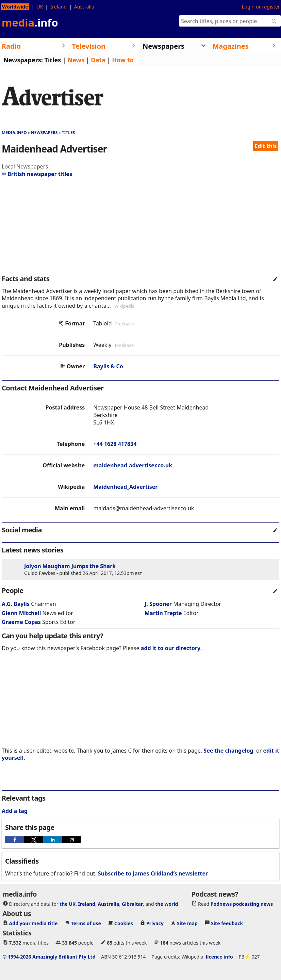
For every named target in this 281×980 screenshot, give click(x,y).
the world (167, 904)
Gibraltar (132, 904)
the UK (68, 904)
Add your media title (34, 923)
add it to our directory (171, 648)
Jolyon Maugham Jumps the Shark (70, 566)
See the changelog (228, 751)
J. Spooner (158, 604)
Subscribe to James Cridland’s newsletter (153, 873)
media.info (14, 133)
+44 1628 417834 (115, 444)
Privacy (155, 923)
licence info (219, 956)
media (30, 22)
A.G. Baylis (16, 604)
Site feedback (227, 923)
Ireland (59, 7)
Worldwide (15, 7)
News (76, 60)
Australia (84, 7)
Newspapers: (23, 60)
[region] (140, 227)
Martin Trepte (163, 613)
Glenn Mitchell (21, 613)
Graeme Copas (21, 622)
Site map (187, 923)
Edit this (266, 146)
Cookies (124, 923)
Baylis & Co (108, 366)
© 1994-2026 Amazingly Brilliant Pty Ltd (49, 956)
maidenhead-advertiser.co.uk (133, 465)
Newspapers (44, 133)
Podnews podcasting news (242, 904)
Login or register (261, 7)
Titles (53, 60)
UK (40, 7)
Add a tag (15, 811)
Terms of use (86, 923)
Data (98, 60)
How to (123, 60)
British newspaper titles (37, 174)
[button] (15, 840)
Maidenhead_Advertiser (125, 487)
